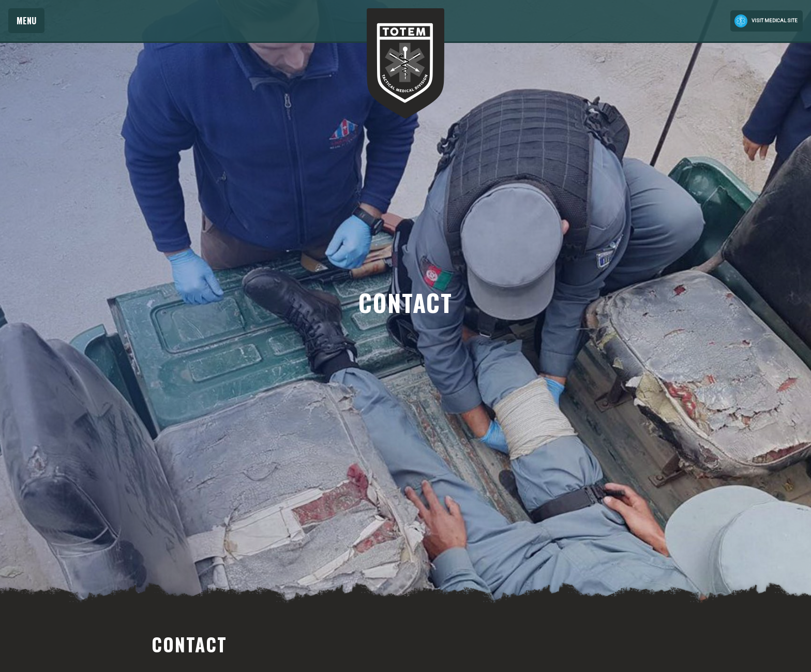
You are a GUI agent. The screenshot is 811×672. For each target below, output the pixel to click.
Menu (26, 21)
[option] (405, 302)
